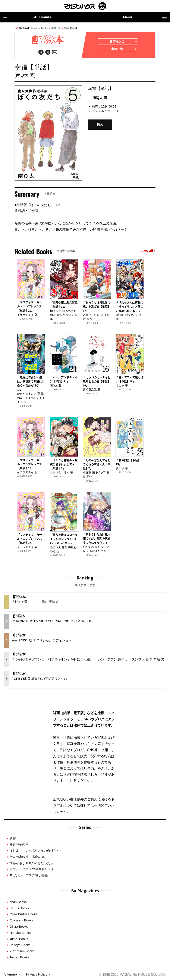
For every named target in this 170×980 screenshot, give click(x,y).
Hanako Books (20, 933)
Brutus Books (19, 908)
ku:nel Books (19, 939)
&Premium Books (22, 951)
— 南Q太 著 (98, 98)
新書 (13, 839)
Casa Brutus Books (23, 914)
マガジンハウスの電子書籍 (29, 876)
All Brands (27, 17)
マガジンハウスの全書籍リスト (32, 869)
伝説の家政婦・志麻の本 (27, 857)
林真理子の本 (19, 845)
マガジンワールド (85, 6)
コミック (113, 111)
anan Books (18, 902)
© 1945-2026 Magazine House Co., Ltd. (132, 975)
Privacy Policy (37, 975)
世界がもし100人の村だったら (31, 863)
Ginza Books (19, 927)
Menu (145, 17)
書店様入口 (123, 42)
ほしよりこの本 (35, 851)
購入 (100, 125)
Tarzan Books (19, 957)
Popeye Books (20, 945)
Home (34, 28)
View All (148, 252)
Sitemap (11, 975)
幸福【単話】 (71, 28)
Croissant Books (21, 921)
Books (45, 28)
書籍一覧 (56, 28)
